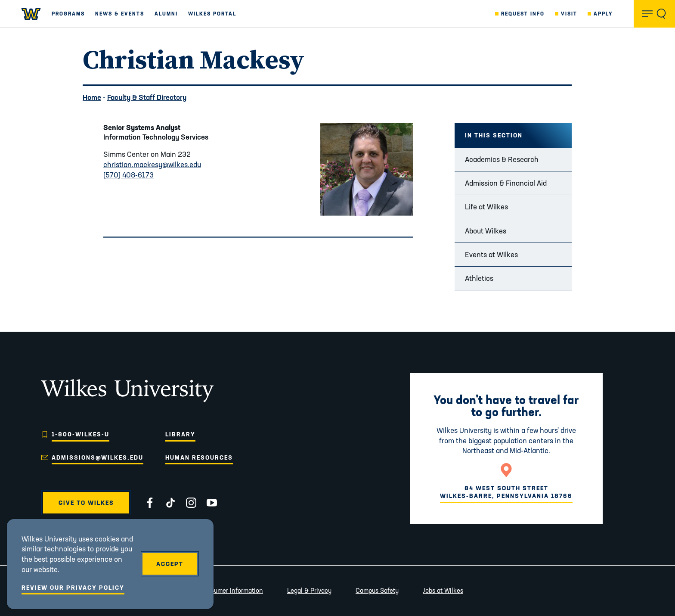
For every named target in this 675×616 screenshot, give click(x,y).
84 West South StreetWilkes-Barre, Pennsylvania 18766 (506, 492)
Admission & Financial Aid (506, 183)
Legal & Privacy (309, 590)
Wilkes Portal (212, 14)
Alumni (166, 14)
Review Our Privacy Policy (73, 588)
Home (92, 97)
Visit (569, 14)
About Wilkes (486, 231)
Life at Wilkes (486, 207)
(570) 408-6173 (128, 175)
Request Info (523, 14)
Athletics (479, 278)
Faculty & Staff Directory (147, 97)
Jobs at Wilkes (443, 590)
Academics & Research (502, 159)
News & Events (120, 14)
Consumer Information (231, 590)
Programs (68, 14)
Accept (170, 564)
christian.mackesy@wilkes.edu (152, 164)
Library (180, 434)
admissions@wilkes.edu (98, 457)
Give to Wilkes (86, 503)
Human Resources (199, 457)
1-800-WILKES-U (81, 434)
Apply (603, 14)
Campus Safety (377, 590)
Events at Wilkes (491, 254)
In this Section (494, 135)
